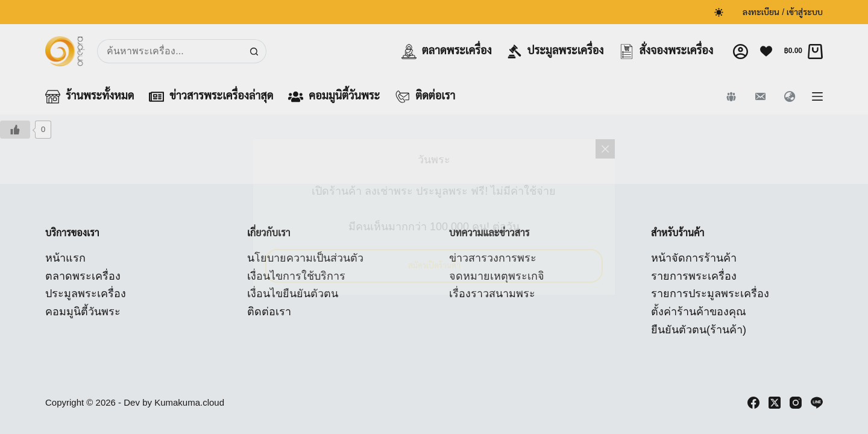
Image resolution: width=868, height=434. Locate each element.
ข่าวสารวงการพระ (493, 258)
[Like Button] (15, 130)
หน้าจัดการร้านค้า (694, 258)
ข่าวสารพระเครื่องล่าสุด (211, 97)
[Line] (817, 403)
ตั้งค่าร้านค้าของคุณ (699, 312)
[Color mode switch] (719, 12)
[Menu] (817, 96)
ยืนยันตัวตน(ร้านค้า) (699, 330)
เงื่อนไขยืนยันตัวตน (293, 294)
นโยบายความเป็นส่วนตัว (305, 258)
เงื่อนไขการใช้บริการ (296, 276)
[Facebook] (753, 403)
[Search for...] (170, 51)
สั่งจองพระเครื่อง (666, 52)
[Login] (741, 52)
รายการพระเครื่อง (694, 276)
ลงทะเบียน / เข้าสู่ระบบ (783, 12)
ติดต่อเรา (425, 97)
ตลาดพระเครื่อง (447, 52)
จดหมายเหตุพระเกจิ (497, 276)
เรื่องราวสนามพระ (492, 294)
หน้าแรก (65, 258)
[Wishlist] (766, 51)
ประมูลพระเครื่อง (555, 52)
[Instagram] (796, 403)
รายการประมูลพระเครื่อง (710, 294)
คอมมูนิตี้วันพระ (334, 97)
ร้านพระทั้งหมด (90, 97)
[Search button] (254, 51)
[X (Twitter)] (775, 403)
